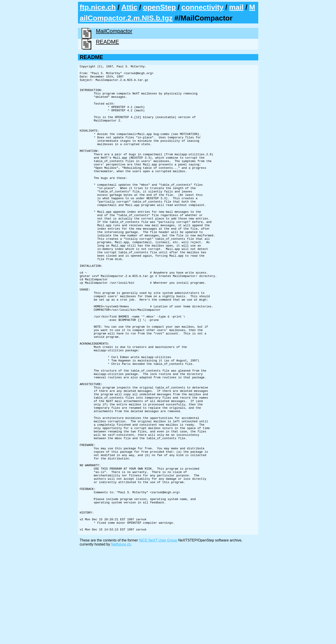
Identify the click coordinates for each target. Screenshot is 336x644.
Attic (129, 7)
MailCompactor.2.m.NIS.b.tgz (168, 13)
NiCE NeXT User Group (158, 634)
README (108, 42)
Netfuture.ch (121, 638)
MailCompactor (114, 31)
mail (236, 7)
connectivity (202, 7)
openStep (159, 7)
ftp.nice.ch (98, 7)
